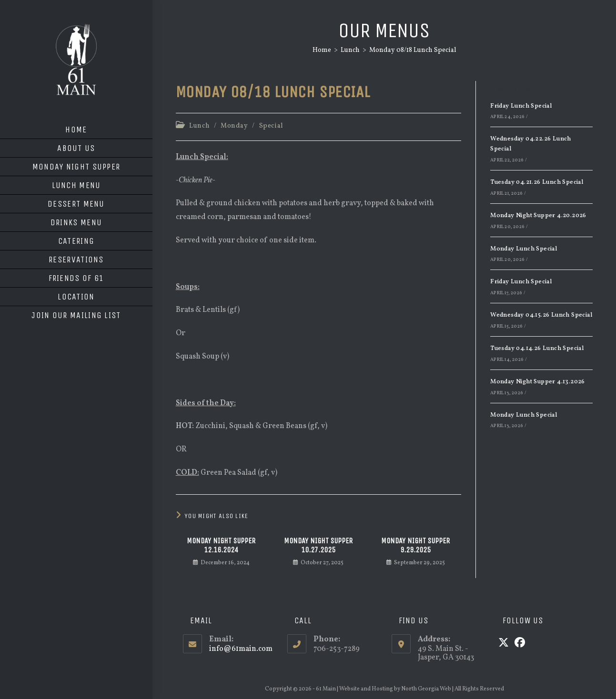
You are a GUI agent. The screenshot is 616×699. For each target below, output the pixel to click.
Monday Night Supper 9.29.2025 (415, 545)
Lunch (199, 126)
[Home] (322, 50)
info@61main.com (241, 649)
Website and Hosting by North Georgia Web (395, 689)
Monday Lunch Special (524, 249)
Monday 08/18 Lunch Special (413, 50)
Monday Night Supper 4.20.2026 (538, 216)
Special (271, 126)
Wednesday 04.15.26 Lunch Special (541, 315)
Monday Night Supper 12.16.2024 (221, 545)
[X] (504, 644)
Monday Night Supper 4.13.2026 (538, 382)
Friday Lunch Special (521, 106)
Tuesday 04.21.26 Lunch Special (537, 182)
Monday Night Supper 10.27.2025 (318, 545)
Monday (234, 126)
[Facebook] (520, 644)
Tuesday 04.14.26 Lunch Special (537, 349)
